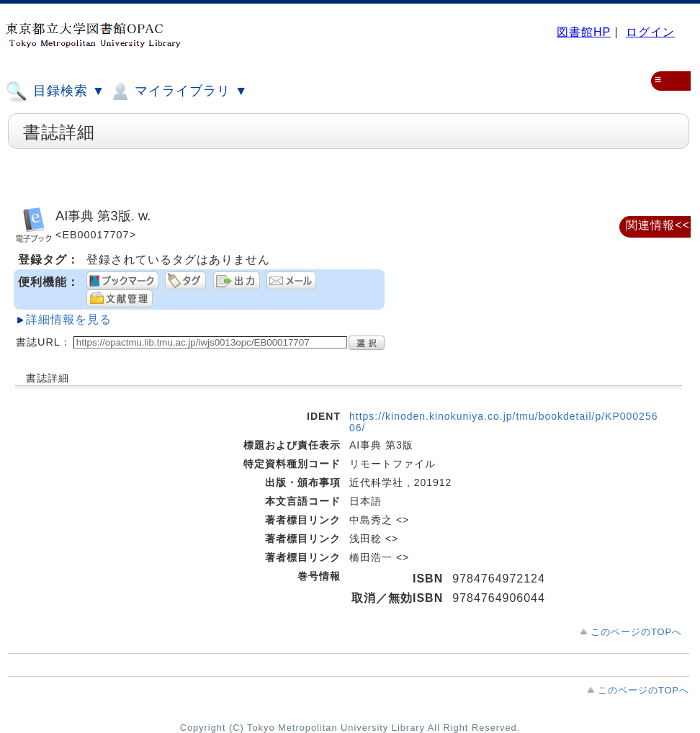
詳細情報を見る (69, 319)
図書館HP (584, 32)
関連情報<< (658, 225)
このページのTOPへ (636, 632)
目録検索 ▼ (55, 91)
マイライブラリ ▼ (178, 91)
